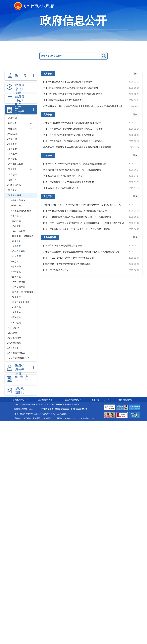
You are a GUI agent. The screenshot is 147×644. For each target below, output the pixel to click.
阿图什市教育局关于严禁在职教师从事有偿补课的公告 (69, 182)
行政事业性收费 (16, 164)
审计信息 (16, 272)
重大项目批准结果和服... (24, 292)
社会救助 (16, 307)
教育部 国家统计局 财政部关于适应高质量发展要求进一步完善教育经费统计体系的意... (84, 106)
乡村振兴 (16, 216)
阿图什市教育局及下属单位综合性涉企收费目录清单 (68, 82)
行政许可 (12, 180)
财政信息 (12, 123)
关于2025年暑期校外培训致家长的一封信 (63, 176)
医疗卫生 (16, 262)
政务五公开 (14, 348)
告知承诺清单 (15, 338)
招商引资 (13, 144)
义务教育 (16, 246)
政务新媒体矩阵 (48, 418)
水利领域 (16, 323)
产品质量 (16, 226)
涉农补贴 (16, 277)
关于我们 (27, 418)
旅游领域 (16, 317)
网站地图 (36, 418)
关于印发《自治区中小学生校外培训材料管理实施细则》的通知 (73, 94)
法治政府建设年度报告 (19, 358)
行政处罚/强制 (15, 185)
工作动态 (13, 154)
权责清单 (13, 175)
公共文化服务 (19, 251)
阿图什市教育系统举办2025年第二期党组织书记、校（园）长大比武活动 (77, 217)
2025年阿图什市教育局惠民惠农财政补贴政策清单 (67, 264)
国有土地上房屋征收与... (24, 236)
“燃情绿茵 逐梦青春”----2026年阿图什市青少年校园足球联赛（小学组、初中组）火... (83, 205)
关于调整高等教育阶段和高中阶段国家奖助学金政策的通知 (71, 88)
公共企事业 (14, 328)
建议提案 (13, 149)
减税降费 (16, 267)
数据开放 (13, 139)
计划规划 (13, 134)
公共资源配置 (19, 287)
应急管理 (13, 333)
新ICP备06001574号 (79, 409)
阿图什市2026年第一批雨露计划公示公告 (63, 246)
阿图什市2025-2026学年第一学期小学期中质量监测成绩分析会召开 (75, 164)
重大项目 (12, 169)
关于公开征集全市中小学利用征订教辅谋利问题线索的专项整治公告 (75, 129)
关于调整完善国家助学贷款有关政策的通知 (63, 100)
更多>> (136, 73)
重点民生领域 (15, 195)
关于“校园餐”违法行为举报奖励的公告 (61, 188)
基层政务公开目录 (21, 302)
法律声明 (18, 418)
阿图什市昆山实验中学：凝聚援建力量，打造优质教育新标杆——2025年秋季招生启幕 (84, 223)
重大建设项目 (19, 282)
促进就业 (12, 129)
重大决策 (12, 190)
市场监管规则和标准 (22, 211)
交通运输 (16, 312)
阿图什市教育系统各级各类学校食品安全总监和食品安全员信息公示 (75, 211)
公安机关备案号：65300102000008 (55, 409)
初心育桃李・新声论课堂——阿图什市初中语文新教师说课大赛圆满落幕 (77, 147)
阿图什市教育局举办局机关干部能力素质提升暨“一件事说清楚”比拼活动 (77, 229)
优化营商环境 (19, 200)
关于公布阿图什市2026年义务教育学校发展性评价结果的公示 (72, 123)
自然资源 (16, 256)
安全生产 (16, 297)
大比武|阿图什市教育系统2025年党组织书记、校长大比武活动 (72, 170)
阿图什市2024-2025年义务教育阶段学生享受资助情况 (69, 258)
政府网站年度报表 (17, 353)
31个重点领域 (15, 343)
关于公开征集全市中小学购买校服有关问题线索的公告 (69, 135)
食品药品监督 (19, 231)
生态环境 (16, 221)
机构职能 (12, 118)
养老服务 (16, 241)
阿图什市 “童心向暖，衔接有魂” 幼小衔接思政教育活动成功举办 (73, 141)
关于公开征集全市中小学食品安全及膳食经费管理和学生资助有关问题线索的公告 (81, 252)
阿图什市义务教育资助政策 (56, 270)
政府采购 (13, 159)
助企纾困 (16, 205)
